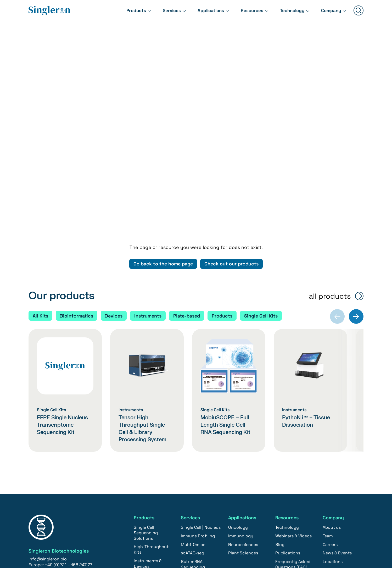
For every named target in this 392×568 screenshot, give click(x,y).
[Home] (49, 13)
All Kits (40, 222)
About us (332, 434)
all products (330, 203)
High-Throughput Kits (151, 456)
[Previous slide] (337, 223)
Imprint (218, 544)
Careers (330, 451)
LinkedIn (308, 544)
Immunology (241, 443)
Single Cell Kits (262, 222)
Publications (288, 460)
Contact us (45, 499)
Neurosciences (243, 451)
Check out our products (232, 171)
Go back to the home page (163, 171)
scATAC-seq (192, 460)
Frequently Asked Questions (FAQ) (293, 471)
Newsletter (281, 544)
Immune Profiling (198, 443)
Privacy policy (247, 544)
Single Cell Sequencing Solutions (146, 440)
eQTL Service (194, 491)
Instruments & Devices (148, 470)
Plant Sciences (243, 460)
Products (128, 13)
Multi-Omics (193, 451)
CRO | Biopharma (197, 500)
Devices (114, 222)
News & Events (337, 460)
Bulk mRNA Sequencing (193, 471)
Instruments (148, 222)
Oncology (238, 434)
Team (328, 443)
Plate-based (187, 222)
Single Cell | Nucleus (201, 434)
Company (330, 13)
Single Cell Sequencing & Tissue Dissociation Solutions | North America (153, 501)
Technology (289, 13)
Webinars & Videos (293, 443)
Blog (280, 451)
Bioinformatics (77, 222)
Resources (248, 13)
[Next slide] (356, 223)
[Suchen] (359, 13)
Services (164, 13)
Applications (205, 13)
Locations (333, 468)
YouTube (334, 544)
